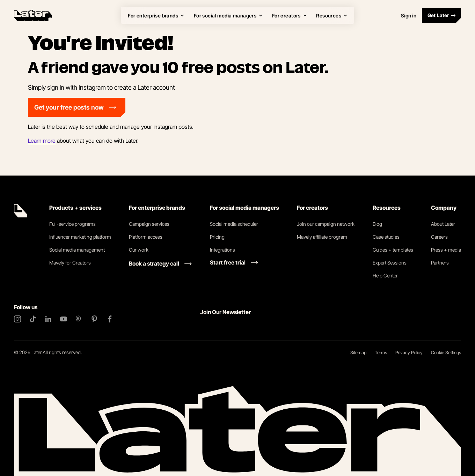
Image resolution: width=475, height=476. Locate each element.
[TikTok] (33, 319)
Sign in (409, 16)
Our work (139, 250)
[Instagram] (17, 319)
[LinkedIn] (48, 319)
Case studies (386, 237)
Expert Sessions (390, 263)
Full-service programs (72, 224)
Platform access (146, 237)
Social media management (77, 250)
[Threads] (79, 319)
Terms (381, 352)
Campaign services (149, 224)
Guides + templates (393, 250)
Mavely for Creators (70, 263)
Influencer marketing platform (80, 237)
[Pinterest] (94, 319)
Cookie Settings (446, 352)
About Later (443, 224)
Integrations (222, 250)
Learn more (42, 141)
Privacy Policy (409, 352)
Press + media (446, 250)
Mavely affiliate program (322, 237)
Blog (377, 224)
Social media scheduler (234, 224)
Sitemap (358, 352)
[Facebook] (110, 319)
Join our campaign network (326, 224)
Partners (440, 263)
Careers (439, 237)
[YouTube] (64, 319)
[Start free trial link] (234, 262)
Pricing (217, 237)
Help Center (385, 276)
